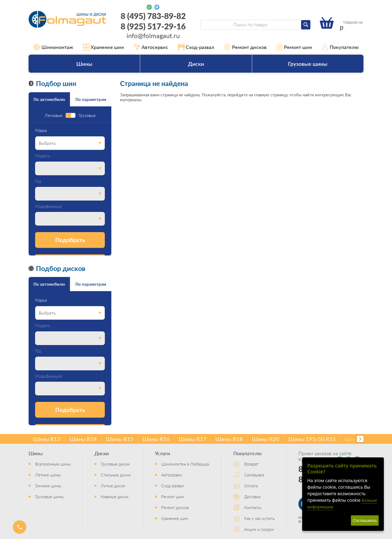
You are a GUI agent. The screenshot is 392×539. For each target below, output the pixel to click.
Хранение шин (104, 47)
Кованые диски (115, 496)
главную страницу (271, 95)
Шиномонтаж (53, 47)
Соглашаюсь (365, 520)
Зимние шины (48, 486)
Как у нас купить (259, 518)
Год (38, 181)
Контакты (253, 507)
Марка (41, 130)
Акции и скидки (259, 529)
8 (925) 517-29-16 (153, 26)
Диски (196, 64)
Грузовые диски (115, 464)
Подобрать (70, 240)
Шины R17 (193, 439)
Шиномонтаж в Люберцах (185, 464)
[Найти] (306, 25)
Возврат (251, 464)
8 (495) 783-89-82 (153, 16)
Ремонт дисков (245, 47)
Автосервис (151, 47)
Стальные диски (116, 475)
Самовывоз (254, 475)
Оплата (251, 486)
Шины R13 (47, 439)
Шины (84, 64)
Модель (43, 156)
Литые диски (113, 486)
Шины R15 (120, 439)
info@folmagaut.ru (153, 35)
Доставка (252, 496)
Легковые (53, 115)
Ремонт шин (294, 47)
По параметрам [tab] (91, 99)
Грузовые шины (308, 64)
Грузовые (87, 115)
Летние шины (48, 475)
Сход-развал (196, 47)
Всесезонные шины (53, 464)
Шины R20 (266, 439)
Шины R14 (83, 439)
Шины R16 (156, 439)
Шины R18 (229, 439)
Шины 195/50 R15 (312, 439)
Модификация (48, 206)
